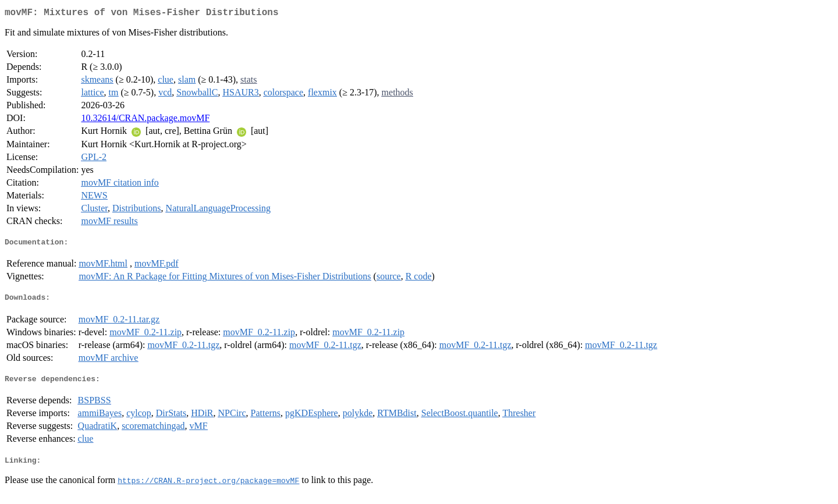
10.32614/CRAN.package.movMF (145, 120)
